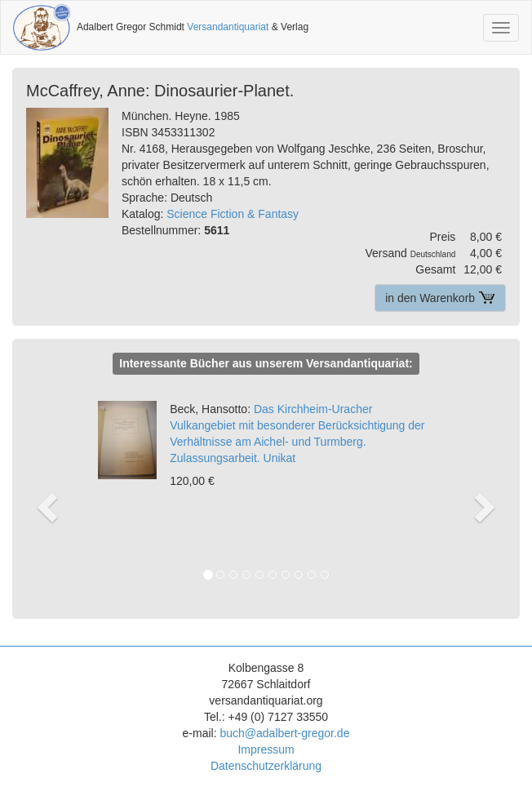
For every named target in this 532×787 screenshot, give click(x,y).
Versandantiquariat (228, 27)
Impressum (266, 749)
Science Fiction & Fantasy (233, 214)
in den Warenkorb (440, 298)
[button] (48, 490)
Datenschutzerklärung (266, 766)
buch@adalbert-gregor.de (284, 733)
